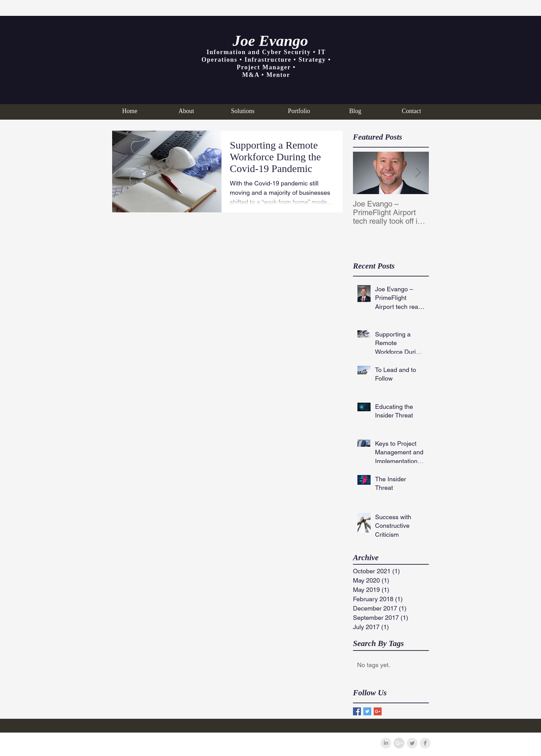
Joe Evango (270, 41)
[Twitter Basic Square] (367, 711)
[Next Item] (418, 173)
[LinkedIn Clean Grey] (386, 743)
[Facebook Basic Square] (357, 711)
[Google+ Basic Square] (378, 711)
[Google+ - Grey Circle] (399, 743)
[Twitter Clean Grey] (412, 743)
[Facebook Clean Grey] (425, 743)
